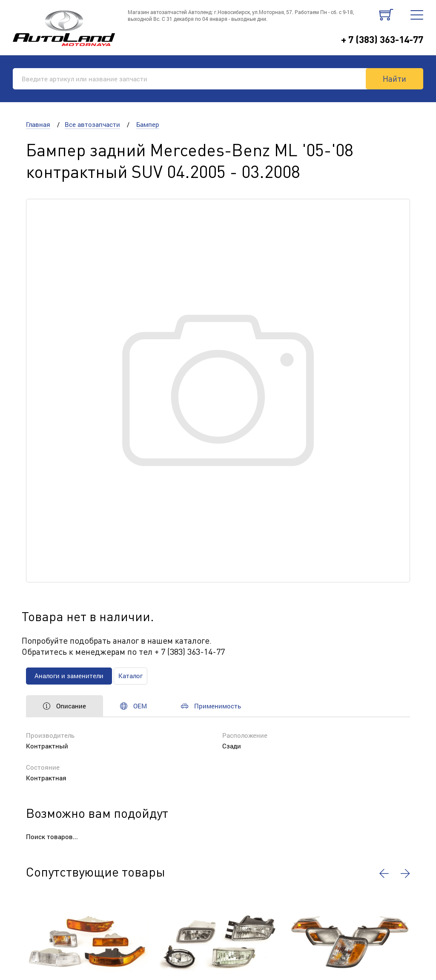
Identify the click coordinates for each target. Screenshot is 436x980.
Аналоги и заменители (69, 676)
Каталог (131, 676)
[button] (384, 874)
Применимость (211, 706)
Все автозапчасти (92, 124)
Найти (394, 78)
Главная (38, 124)
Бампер (148, 124)
